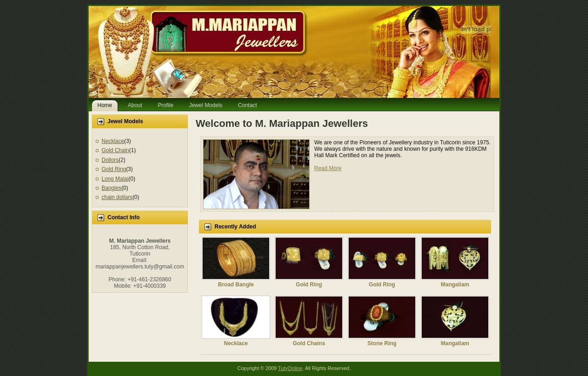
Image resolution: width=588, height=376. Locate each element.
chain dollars (117, 197)
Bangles (111, 188)
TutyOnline (290, 368)
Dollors (110, 160)
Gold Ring (114, 169)
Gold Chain (115, 150)
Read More (328, 168)
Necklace (113, 141)
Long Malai (115, 179)
